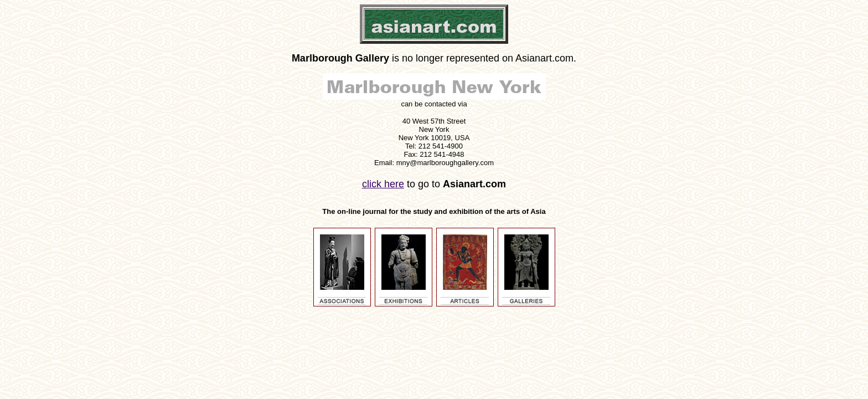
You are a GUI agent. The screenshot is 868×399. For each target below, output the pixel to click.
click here (383, 184)
